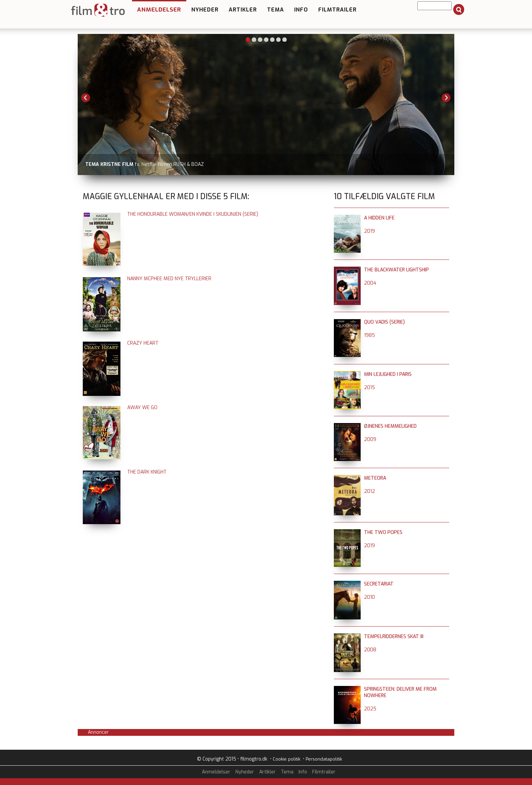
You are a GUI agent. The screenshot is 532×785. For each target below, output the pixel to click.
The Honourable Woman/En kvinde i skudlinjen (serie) (193, 214)
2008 (370, 650)
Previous (86, 98)
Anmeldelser (159, 10)
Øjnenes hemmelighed (390, 426)
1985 (369, 335)
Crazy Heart (143, 343)
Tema (275, 10)
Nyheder (205, 10)
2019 (369, 231)
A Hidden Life (379, 218)
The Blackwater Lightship (396, 270)
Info (301, 10)
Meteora (375, 478)
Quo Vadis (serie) (384, 322)
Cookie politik (287, 759)
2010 (369, 597)
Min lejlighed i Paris (388, 374)
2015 (369, 388)
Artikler (243, 10)
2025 (370, 709)
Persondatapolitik (324, 759)
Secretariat (379, 584)
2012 (369, 491)
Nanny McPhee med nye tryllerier (169, 279)
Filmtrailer (337, 10)
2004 (370, 283)
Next (446, 98)
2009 (370, 439)
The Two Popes (383, 532)
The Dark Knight (147, 472)
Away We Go (142, 408)
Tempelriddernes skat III (394, 637)
